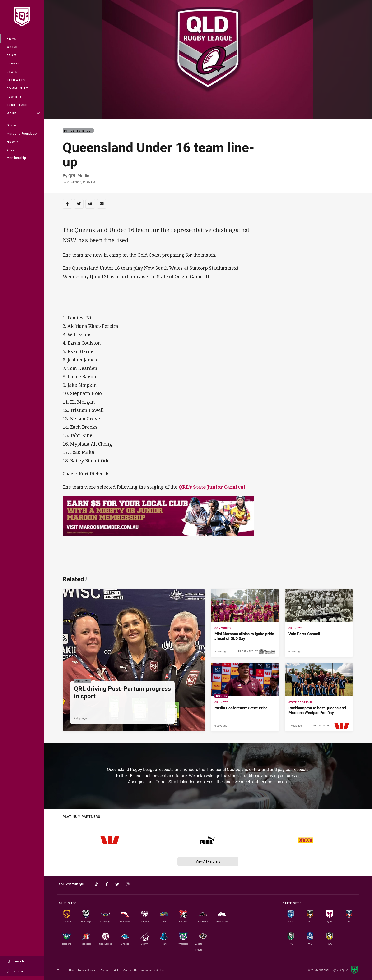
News (12, 39)
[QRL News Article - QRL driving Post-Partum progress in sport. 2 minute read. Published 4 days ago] (134, 660)
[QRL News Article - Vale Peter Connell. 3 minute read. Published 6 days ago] (319, 623)
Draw (12, 55)
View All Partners (208, 861)
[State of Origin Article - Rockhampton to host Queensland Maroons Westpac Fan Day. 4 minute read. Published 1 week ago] (319, 697)
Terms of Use (65, 970)
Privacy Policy (86, 970)
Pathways (16, 80)
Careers (105, 970)
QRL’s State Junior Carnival (212, 487)
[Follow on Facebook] (107, 884)
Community (18, 88)
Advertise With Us (152, 970)
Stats (12, 72)
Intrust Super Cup (78, 131)
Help (117, 970)
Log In (15, 971)
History (12, 141)
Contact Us (130, 970)
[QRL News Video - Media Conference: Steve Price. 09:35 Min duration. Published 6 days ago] (245, 697)
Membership (16, 158)
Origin (11, 125)
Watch (13, 47)
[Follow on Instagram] (128, 884)
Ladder (13, 63)
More (23, 113)
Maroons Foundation (23, 133)
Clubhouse (17, 105)
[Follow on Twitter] (117, 884)
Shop (11, 150)
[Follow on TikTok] (96, 884)
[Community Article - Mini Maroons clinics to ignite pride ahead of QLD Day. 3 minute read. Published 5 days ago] (245, 623)
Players (14, 97)
